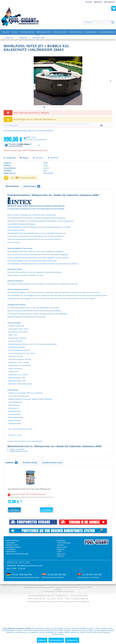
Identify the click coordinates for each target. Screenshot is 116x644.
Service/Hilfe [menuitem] (109, 2)
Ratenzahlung (10, 543)
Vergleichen (10, 158)
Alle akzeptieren (56, 640)
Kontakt (59, 552)
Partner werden (62, 547)
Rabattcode (61, 549)
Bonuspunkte (61, 541)
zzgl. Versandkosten (40, 140)
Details (14, 510)
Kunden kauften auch (52, 463)
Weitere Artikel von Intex (18, 451)
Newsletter (60, 545)
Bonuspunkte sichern (28, 178)
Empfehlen (53, 158)
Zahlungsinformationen (13, 547)
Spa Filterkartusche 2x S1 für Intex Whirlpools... (30, 489)
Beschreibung (12, 186)
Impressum (60, 556)
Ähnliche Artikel (30, 463)
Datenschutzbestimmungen (17, 131)
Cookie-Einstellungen (64, 543)
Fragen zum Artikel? (16, 449)
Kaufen (47, 510)
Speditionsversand (12, 545)
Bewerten (38, 158)
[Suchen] (113, 22)
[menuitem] (88, 2)
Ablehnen (42, 640)
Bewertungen (32, 186)
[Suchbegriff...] (99, 22)
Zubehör (12, 463)
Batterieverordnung (12, 541)
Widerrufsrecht (11, 552)
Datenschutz (61, 554)
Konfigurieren (72, 640)
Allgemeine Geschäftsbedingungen (17, 554)
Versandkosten (11, 549)
